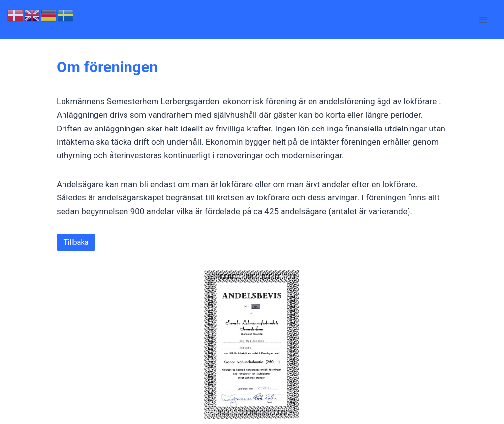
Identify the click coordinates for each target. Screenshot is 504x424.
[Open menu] (483, 19)
